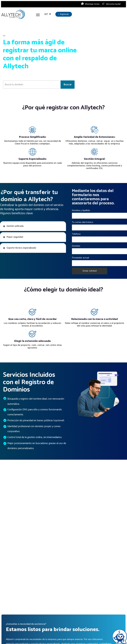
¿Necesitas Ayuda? (113, 4)
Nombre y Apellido (99, 214)
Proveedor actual (99, 261)
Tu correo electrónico (99, 226)
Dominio (99, 250)
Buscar (67, 85)
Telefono (99, 238)
